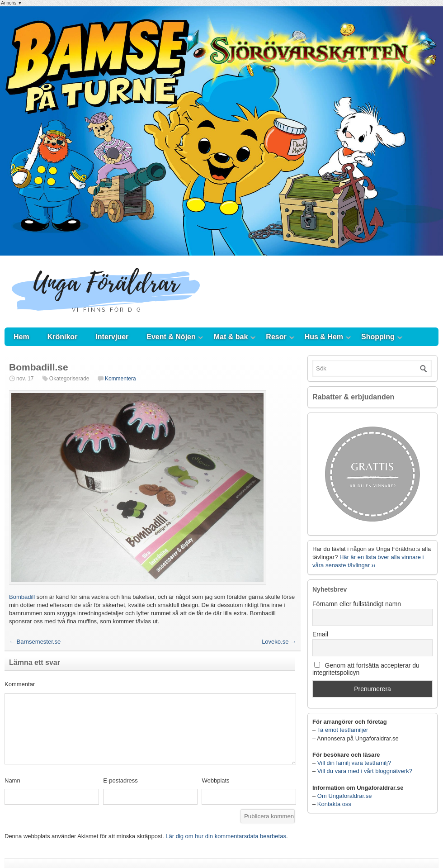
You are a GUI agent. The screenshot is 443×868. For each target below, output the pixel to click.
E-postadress (120, 780)
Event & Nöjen (171, 337)
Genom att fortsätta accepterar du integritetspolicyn (366, 669)
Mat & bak (231, 337)
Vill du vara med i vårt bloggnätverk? (365, 771)
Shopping (378, 337)
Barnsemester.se (35, 642)
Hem (21, 337)
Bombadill (23, 597)
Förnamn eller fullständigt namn (357, 604)
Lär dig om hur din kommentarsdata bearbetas (226, 836)
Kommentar (20, 684)
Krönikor (63, 337)
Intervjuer (112, 337)
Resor (276, 337)
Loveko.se (279, 642)
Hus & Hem (324, 337)
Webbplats (215, 780)
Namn (12, 780)
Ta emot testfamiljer (343, 730)
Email (320, 634)
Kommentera (120, 379)
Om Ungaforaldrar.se (345, 796)
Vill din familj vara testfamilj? (354, 763)
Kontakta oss (334, 804)
